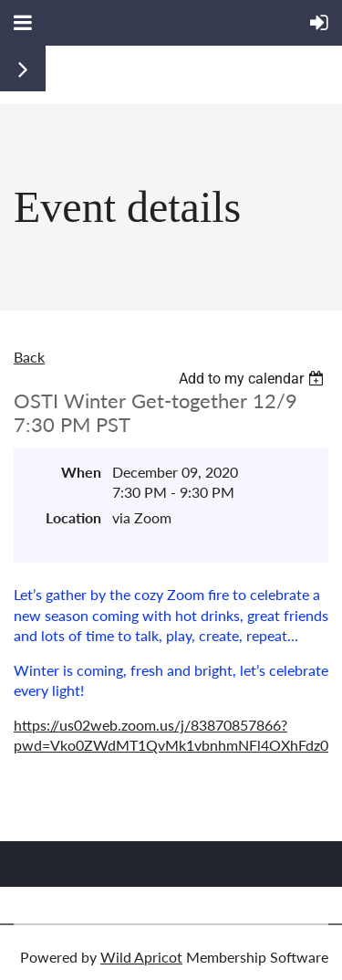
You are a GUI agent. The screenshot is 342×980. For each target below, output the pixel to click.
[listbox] (254, 379)
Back (29, 357)
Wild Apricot (141, 957)
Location (73, 517)
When (81, 472)
